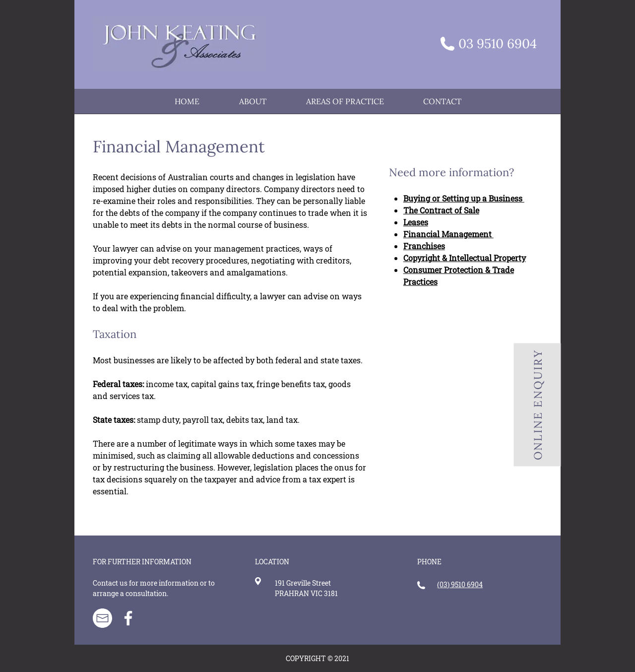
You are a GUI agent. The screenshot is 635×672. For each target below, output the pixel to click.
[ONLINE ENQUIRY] (538, 405)
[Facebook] (128, 618)
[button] (345, 101)
